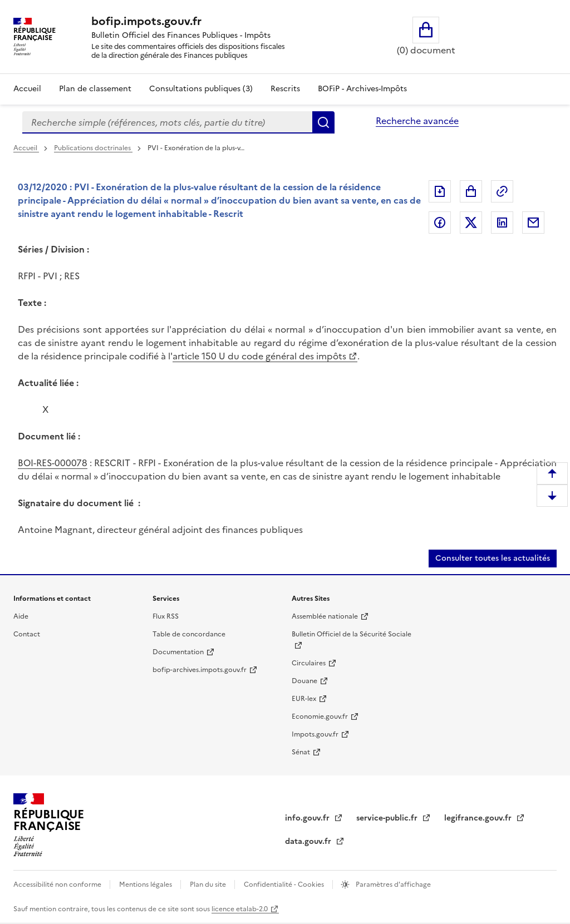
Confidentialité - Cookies (285, 885)
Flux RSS (166, 616)
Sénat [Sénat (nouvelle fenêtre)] (301, 752)
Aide (21, 616)
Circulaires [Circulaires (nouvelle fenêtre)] (309, 663)
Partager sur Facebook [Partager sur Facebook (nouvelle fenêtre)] (440, 223)
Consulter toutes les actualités (493, 558)
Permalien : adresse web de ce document (502, 191)
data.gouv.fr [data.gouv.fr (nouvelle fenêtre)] (309, 841)
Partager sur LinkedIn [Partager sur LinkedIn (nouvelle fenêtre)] (502, 223)
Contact (27, 634)
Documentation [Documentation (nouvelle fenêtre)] (178, 652)
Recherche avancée (417, 121)
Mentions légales (146, 885)
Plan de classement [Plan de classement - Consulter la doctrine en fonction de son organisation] (95, 89)
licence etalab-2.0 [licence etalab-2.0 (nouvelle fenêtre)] (240, 909)
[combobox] (167, 122)
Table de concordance (189, 634)
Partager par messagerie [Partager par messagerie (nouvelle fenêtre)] (533, 223)
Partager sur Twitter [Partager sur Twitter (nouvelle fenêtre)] (471, 223)
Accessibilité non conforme (58, 885)
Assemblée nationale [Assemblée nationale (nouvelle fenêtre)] (325, 616)
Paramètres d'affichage (392, 885)
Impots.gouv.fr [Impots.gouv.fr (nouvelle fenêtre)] (315, 734)
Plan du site (209, 885)
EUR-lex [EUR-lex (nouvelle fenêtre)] (304, 699)
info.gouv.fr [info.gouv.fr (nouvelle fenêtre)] (308, 818)
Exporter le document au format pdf (440, 191)
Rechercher (323, 122)
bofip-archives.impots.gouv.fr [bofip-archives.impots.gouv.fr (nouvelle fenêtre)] (200, 670)
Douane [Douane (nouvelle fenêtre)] (304, 681)
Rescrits (285, 89)
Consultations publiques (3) (201, 89)
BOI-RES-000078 (53, 463)
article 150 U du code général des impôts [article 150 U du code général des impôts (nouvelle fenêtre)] (259, 356)
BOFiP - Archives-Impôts (362, 89)
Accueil (27, 89)
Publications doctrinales (93, 148)
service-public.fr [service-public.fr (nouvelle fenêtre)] (388, 818)
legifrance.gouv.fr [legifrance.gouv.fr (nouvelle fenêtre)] (479, 818)
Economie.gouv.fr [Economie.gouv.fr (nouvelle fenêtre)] (320, 717)
